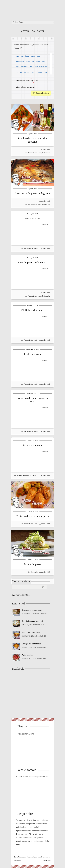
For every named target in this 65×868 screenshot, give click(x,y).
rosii (32, 67)
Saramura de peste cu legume (32, 193)
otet (34, 72)
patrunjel (27, 72)
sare (17, 56)
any (32, 81)
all (37, 81)
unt (33, 61)
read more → (46, 225)
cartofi (39, 72)
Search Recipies (43, 93)
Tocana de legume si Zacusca (27, 475)
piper (28, 61)
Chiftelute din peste (33, 310)
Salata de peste (32, 564)
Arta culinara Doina (26, 734)
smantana (25, 67)
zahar (33, 56)
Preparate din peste (34, 153)
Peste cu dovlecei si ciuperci (32, 516)
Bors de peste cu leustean (33, 263)
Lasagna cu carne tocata (31, 644)
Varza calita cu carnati (31, 633)
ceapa (38, 61)
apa (44, 61)
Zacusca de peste (33, 445)
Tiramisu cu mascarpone (32, 610)
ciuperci (19, 72)
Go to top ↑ (47, 860)
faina (27, 56)
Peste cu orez (33, 219)
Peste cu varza (32, 354)
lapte (18, 67)
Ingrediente (20, 61)
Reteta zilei (46, 153)
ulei (22, 56)
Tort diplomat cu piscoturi (32, 621)
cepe (45, 72)
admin (43, 149)
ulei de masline (41, 67)
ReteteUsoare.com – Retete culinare (33, 9)
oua (38, 56)
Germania (34, 572)
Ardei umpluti (27, 655)
